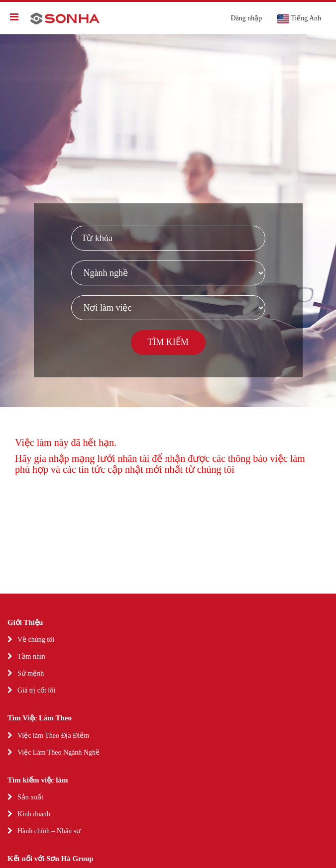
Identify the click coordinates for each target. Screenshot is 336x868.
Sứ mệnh (31, 673)
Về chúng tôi (36, 640)
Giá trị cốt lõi (36, 690)
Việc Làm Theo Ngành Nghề (58, 752)
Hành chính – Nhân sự (49, 831)
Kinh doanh (34, 814)
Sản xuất (30, 797)
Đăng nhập (246, 18)
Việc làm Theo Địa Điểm (53, 736)
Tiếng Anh (299, 19)
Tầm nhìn (31, 656)
